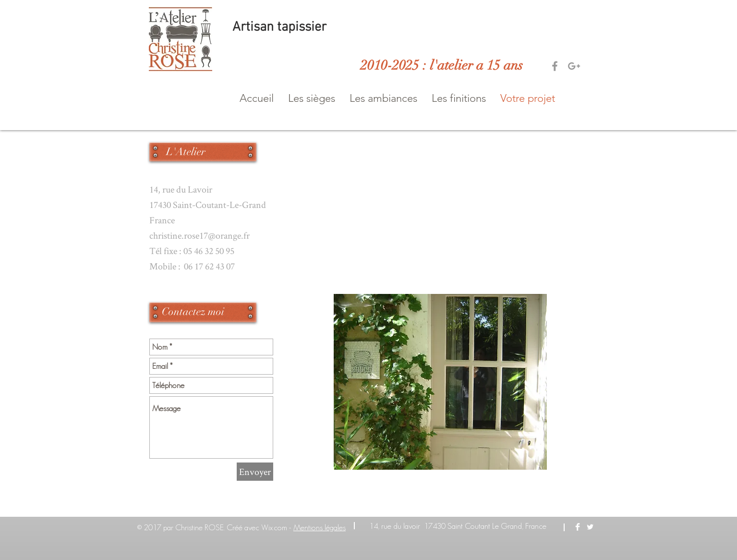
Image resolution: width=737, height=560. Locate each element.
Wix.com (274, 527)
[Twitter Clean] (590, 527)
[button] (312, 98)
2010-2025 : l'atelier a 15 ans (442, 65)
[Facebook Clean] (578, 527)
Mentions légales (320, 527)
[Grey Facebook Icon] (555, 66)
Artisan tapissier (281, 27)
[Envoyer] (255, 472)
